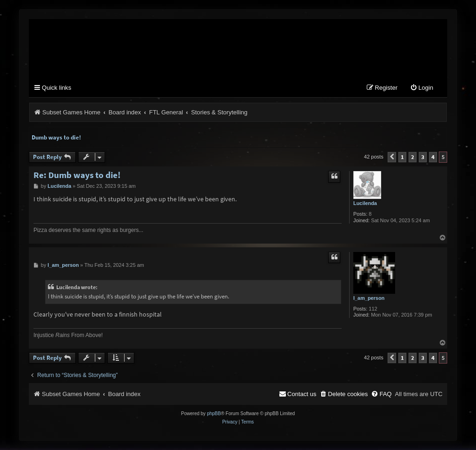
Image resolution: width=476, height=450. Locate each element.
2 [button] (413, 157)
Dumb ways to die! (56, 137)
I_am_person (369, 298)
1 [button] (402, 157)
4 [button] (433, 157)
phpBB (214, 414)
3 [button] (423, 157)
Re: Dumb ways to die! (77, 175)
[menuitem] (422, 88)
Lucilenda (365, 203)
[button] (392, 157)
